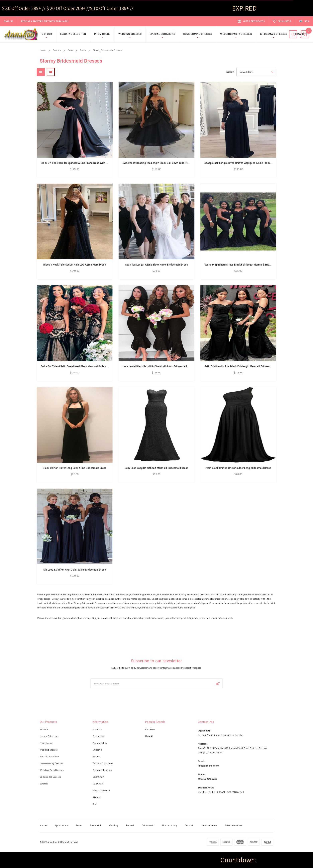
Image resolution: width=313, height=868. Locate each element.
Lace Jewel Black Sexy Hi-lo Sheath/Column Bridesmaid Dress (158, 366)
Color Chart (98, 777)
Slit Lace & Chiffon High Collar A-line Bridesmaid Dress (75, 570)
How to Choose (209, 825)
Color (71, 50)
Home (43, 50)
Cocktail (189, 825)
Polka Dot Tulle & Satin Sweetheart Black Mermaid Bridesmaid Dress (80, 366)
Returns (97, 756)
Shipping (97, 750)
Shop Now (74, 19)
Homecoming (169, 825)
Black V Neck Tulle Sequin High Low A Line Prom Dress (75, 265)
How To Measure (101, 790)
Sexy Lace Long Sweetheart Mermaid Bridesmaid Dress (156, 468)
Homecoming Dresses (198, 34)
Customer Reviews (102, 770)
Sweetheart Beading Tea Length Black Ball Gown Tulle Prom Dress (160, 163)
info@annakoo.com (208, 766)
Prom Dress (102, 34)
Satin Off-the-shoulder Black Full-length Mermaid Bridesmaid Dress (243, 366)
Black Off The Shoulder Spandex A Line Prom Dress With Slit (75, 163)
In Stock (47, 34)
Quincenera (61, 825)
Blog (95, 804)
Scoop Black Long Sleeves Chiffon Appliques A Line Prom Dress (241, 163)
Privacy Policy (100, 743)
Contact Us (98, 736)
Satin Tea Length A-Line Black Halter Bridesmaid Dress (157, 265)
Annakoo (150, 729)
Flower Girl (95, 825)
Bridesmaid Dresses (274, 34)
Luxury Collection (74, 34)
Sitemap (97, 797)
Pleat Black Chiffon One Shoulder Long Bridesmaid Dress (238, 468)
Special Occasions (163, 34)
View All (149, 736)
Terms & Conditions (103, 763)
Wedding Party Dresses (236, 34)
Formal (130, 825)
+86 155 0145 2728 (207, 779)
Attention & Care (233, 825)
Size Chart (98, 784)
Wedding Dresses (131, 34)
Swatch (300, 34)
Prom (79, 825)
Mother (43, 825)
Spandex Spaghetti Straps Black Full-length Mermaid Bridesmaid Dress (245, 265)
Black (83, 50)
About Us (97, 729)
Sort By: (230, 72)
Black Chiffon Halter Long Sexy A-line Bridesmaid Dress (75, 468)
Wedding (113, 825)
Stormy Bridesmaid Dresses (108, 50)
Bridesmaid (148, 825)
